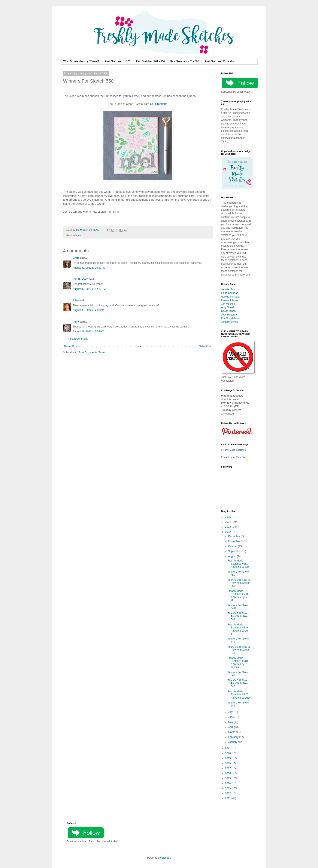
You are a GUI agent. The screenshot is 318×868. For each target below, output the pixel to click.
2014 (228, 783)
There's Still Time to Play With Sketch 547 (239, 684)
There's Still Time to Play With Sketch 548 (239, 650)
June (231, 717)
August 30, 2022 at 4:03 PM (89, 310)
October (233, 546)
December (234, 536)
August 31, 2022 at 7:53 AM (88, 332)
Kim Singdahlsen (231, 318)
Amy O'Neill (228, 307)
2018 (228, 763)
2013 (228, 788)
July (231, 712)
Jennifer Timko (230, 322)
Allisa (76, 301)
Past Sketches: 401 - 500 (185, 61)
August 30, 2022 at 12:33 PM (89, 289)
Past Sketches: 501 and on (220, 61)
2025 (228, 517)
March (232, 732)
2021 (228, 748)
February (234, 737)
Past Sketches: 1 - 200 (118, 61)
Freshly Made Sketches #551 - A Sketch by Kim (238, 564)
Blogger (166, 858)
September (235, 551)
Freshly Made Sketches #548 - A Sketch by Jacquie (238, 663)
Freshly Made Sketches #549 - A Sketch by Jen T (238, 629)
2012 (228, 793)
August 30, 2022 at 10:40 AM (89, 268)
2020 (228, 753)
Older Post (205, 346)
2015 (228, 778)
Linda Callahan (230, 293)
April (231, 727)
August (232, 556)
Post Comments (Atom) (92, 353)
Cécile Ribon (228, 311)
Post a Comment (78, 339)
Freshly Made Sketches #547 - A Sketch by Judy (239, 695)
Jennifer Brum (229, 289)
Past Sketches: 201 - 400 (150, 61)
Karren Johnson (230, 300)
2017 (228, 768)
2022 (228, 532)
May (231, 722)
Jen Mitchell (228, 304)
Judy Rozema (229, 315)
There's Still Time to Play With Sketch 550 (239, 583)
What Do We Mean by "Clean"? (81, 61)
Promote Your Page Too (234, 457)
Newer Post (71, 346)
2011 (228, 798)
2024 (228, 522)
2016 (228, 773)
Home (138, 346)
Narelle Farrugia (230, 297)
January (233, 742)
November (234, 541)
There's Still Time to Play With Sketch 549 (239, 617)
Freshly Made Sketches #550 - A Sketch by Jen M (238, 596)
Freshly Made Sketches (234, 450)
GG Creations (159, 104)
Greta (76, 258)
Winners (77, 235)
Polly (76, 322)
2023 (228, 527)
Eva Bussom (81, 279)
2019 (228, 758)
